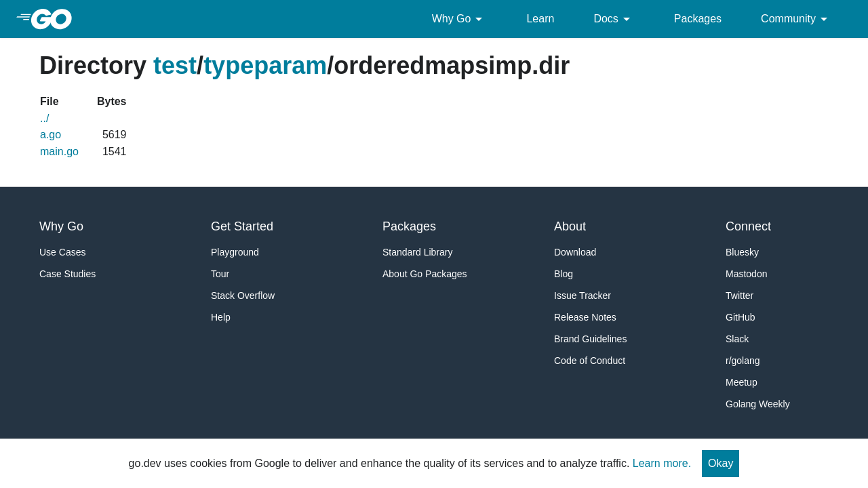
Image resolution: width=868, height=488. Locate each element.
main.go (59, 151)
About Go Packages (425, 274)
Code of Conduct (590, 361)
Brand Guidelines (590, 339)
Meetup (742, 382)
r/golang (743, 361)
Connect (748, 226)
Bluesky (742, 252)
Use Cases (62, 252)
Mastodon (746, 274)
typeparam (265, 65)
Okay (721, 463)
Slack (737, 339)
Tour (220, 274)
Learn (540, 19)
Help (221, 317)
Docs (614, 19)
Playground (235, 252)
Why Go (460, 19)
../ (44, 118)
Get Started (242, 226)
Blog (564, 274)
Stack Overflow (243, 296)
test (175, 65)
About (570, 226)
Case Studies (67, 274)
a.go (51, 135)
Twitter (739, 296)
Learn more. (662, 463)
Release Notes (585, 317)
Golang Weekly (758, 404)
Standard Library (418, 252)
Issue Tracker (583, 296)
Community (796, 19)
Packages (698, 19)
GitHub (741, 317)
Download (575, 252)
